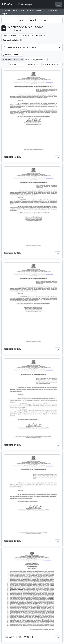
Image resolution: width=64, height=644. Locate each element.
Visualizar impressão (12, 55)
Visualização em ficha (13, 59)
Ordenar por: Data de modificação (24, 64)
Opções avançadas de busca (20, 47)
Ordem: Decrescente (51, 64)
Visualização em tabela (36, 59)
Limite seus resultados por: (32, 20)
